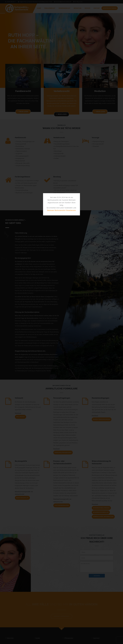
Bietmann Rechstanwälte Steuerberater (62, 210)
